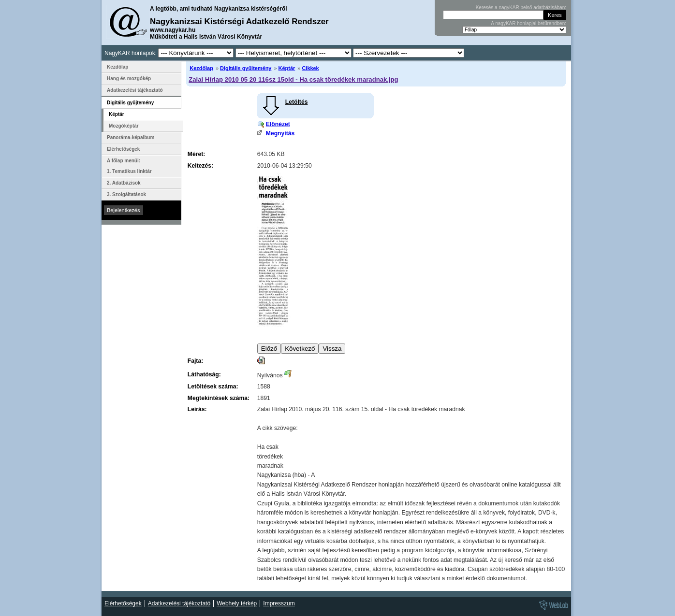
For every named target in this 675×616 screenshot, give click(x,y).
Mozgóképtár (124, 126)
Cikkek (310, 68)
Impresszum (279, 603)
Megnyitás (280, 133)
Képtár (287, 68)
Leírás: (197, 409)
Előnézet (278, 124)
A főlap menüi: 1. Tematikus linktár (129, 166)
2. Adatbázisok (124, 183)
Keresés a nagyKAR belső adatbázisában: (521, 7)
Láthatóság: (204, 374)
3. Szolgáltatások (126, 194)
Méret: (196, 154)
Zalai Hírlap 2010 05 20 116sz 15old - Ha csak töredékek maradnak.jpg (293, 79)
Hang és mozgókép (129, 79)
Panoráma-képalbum (131, 137)
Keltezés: (200, 166)
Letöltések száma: (213, 387)
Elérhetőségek (123, 149)
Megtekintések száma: (219, 398)
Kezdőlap (201, 68)
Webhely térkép (237, 603)
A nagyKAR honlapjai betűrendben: (528, 23)
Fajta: (195, 361)
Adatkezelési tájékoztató (135, 90)
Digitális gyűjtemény (246, 68)
